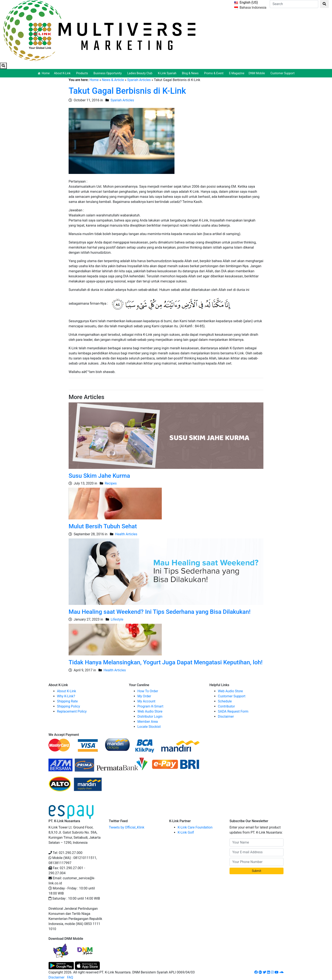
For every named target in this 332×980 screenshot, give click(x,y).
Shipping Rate (67, 701)
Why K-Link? (66, 696)
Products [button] (83, 73)
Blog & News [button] (191, 73)
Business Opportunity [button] (108, 73)
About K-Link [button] (63, 73)
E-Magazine (237, 73)
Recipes (111, 483)
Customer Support (282, 73)
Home (46, 73)
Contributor (226, 706)
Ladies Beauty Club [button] (140, 73)
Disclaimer (226, 716)
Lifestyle (117, 619)
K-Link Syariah (168, 73)
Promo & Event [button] (214, 73)
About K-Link (66, 691)
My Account (146, 701)
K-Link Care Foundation (195, 827)
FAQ (70, 977)
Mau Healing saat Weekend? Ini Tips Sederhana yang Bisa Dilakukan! (160, 612)
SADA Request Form (233, 711)
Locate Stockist (149, 727)
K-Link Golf (186, 832)
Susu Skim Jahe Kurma (99, 476)
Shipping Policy (68, 706)
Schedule (225, 701)
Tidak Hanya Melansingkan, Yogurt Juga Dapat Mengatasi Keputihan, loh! (166, 662)
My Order (144, 696)
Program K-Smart (150, 706)
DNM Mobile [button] (257, 73)
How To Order (148, 691)
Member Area (148, 722)
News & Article (113, 80)
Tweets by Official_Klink (127, 827)
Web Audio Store (150, 711)
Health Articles (126, 534)
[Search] (294, 4)
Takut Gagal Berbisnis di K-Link (127, 91)
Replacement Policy (72, 711)
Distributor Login (150, 716)
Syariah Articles (139, 80)
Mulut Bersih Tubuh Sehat (103, 526)
